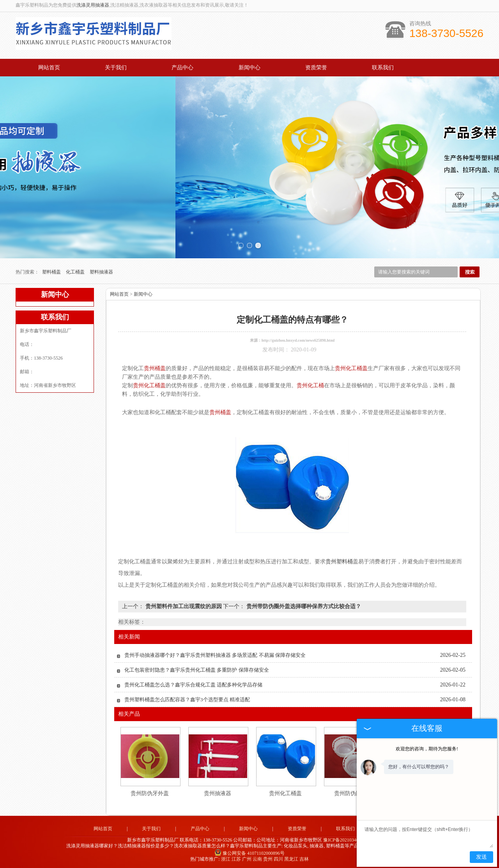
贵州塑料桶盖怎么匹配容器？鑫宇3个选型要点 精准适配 (187, 700)
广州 (247, 859)
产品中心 (182, 68)
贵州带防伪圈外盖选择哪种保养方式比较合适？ (303, 606)
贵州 (268, 859)
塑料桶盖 (52, 272)
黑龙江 (291, 859)
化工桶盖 (76, 272)
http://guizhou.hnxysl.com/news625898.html (298, 340)
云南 (257, 859)
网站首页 (49, 68)
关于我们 (116, 68)
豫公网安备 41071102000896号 (249, 853)
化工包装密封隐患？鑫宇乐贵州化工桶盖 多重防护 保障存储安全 (197, 670)
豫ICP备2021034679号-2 (348, 840)
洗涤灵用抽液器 (93, 5)
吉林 (304, 859)
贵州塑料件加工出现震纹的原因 (183, 606)
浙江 (226, 859)
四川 (278, 859)
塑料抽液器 (101, 272)
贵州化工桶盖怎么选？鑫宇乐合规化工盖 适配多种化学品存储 (193, 685)
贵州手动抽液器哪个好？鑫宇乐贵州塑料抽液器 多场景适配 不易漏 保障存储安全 (215, 655)
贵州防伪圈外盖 (353, 793)
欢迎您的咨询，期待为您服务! (427, 749)
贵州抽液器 (218, 793)
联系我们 (383, 68)
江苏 (236, 859)
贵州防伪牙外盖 (150, 793)
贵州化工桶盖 (285, 793)
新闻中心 (249, 68)
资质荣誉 (316, 68)
